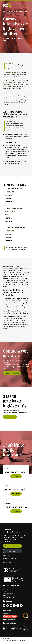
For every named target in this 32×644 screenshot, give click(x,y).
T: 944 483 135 (8, 529)
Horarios (6, 595)
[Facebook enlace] (8, 606)
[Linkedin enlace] (18, 606)
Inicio (4, 11)
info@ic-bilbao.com (11, 532)
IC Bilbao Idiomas (11, 73)
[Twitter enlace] (4, 606)
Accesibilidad (7, 562)
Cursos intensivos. (11, 11)
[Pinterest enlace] (21, 606)
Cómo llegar (12, 551)
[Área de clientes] (24, 7)
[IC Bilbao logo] (9, 6)
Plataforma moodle (9, 593)
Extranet (5, 591)
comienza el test (10, 417)
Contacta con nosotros (12, 546)
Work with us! (7, 589)
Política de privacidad (9, 559)
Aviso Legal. (6, 640)
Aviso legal (6, 555)
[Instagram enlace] (14, 606)
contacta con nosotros (12, 373)
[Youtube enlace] (11, 606)
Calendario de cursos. (10, 597)
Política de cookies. (14, 640)
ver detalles (16, 476)
